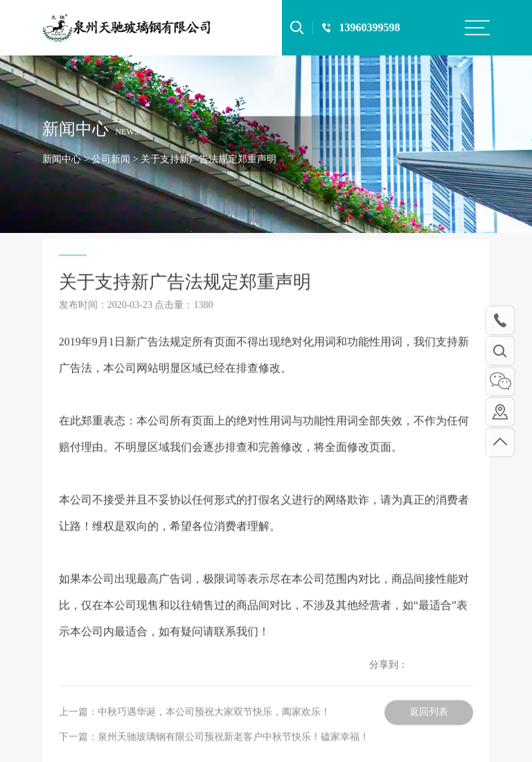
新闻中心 (62, 159)
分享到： (389, 690)
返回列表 (429, 737)
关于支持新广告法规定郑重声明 (209, 159)
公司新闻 (111, 159)
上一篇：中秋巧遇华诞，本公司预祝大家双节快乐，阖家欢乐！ (195, 737)
